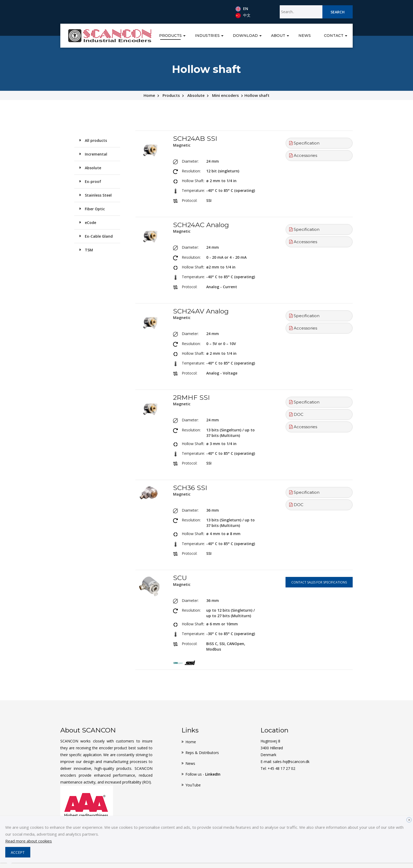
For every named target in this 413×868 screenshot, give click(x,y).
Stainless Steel (98, 195)
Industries (207, 36)
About (278, 36)
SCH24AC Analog (201, 225)
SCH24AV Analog (201, 311)
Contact (334, 36)
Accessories (303, 155)
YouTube (193, 785)
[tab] (319, 143)
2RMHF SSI (191, 397)
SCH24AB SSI (195, 138)
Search (338, 12)
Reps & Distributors (202, 753)
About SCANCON (88, 730)
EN (242, 9)
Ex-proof (93, 181)
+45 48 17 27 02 (281, 768)
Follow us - (203, 774)
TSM (89, 250)
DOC (296, 414)
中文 (243, 16)
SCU (180, 578)
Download (245, 36)
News (305, 36)
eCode (90, 223)
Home (149, 95)
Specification (304, 143)
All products (96, 140)
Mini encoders (225, 95)
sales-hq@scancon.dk (291, 762)
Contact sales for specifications (319, 582)
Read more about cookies (29, 841)
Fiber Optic (95, 209)
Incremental (96, 154)
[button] (184, 35)
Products (170, 36)
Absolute (196, 95)
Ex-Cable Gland (99, 236)
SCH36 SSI (190, 488)
